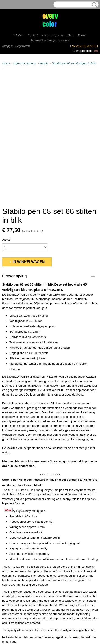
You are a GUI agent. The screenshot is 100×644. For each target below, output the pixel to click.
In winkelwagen (29, 262)
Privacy (83, 35)
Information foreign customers (50, 40)
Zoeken (93, 5)
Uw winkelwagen (84, 46)
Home (6, 63)
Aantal (6, 240)
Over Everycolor (53, 35)
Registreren (22, 46)
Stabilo (44, 63)
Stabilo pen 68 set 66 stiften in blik (74, 63)
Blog (71, 35)
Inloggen (8, 46)
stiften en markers (25, 63)
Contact (33, 35)
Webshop (18, 35)
